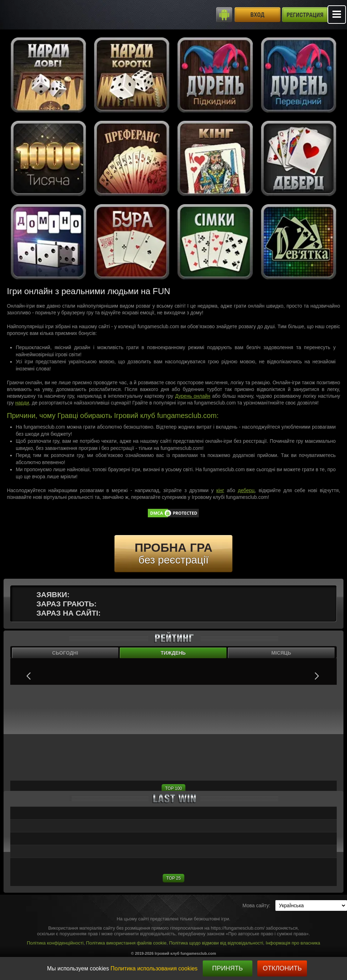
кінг (220, 490)
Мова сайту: (256, 905)
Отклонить (282, 968)
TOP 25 (173, 878)
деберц (246, 490)
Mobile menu (337, 15)
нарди (22, 403)
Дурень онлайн (193, 396)
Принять (227, 968)
